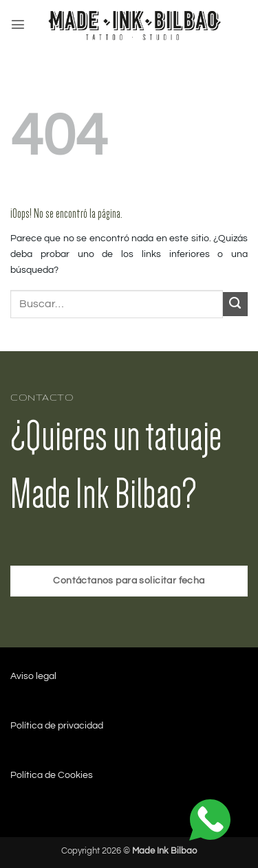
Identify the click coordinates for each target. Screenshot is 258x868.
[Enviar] (235, 304)
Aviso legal (33, 676)
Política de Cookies (52, 775)
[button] (18, 24)
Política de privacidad (57, 725)
